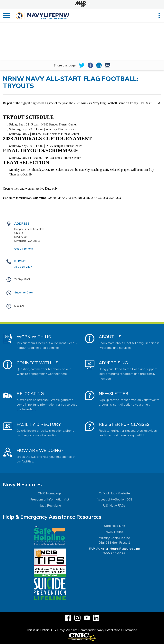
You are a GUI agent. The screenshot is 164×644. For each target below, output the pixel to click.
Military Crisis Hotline (114, 538)
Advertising (113, 363)
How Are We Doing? (40, 450)
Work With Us (34, 337)
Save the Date (24, 292)
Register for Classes (124, 424)
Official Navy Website (114, 493)
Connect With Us (37, 363)
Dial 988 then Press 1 (114, 542)
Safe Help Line (114, 526)
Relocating (30, 393)
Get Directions (24, 249)
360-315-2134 (23, 267)
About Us (110, 337)
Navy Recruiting (50, 505)
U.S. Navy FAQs (114, 505)
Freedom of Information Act (50, 499)
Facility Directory (39, 424)
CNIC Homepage (50, 493)
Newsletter (114, 393)
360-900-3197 (114, 553)
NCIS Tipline (114, 532)
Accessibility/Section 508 (114, 499)
